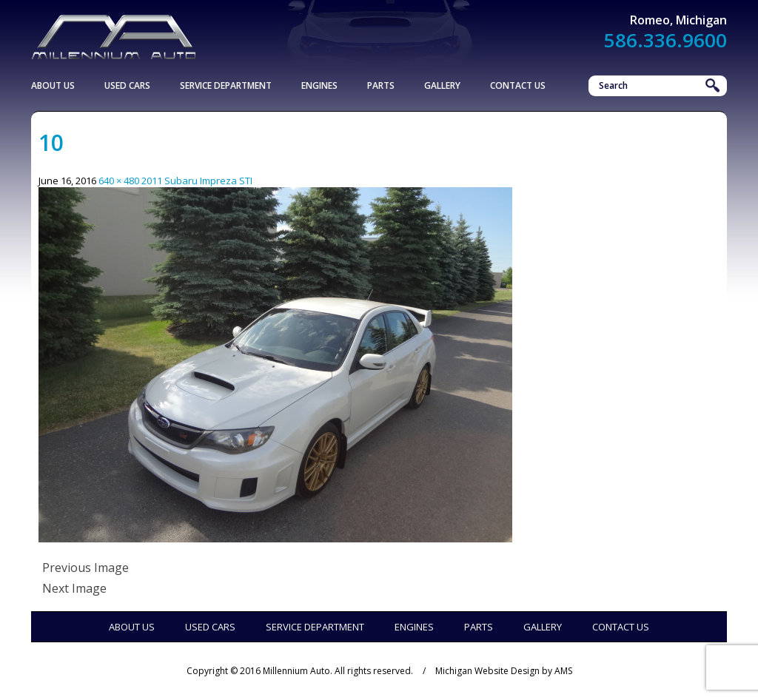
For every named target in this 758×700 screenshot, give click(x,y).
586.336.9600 (665, 40)
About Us (53, 85)
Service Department (226, 85)
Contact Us (518, 85)
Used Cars (127, 85)
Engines (319, 85)
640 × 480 (119, 181)
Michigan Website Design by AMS (504, 671)
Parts (381, 85)
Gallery (442, 85)
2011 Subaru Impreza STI (197, 181)
